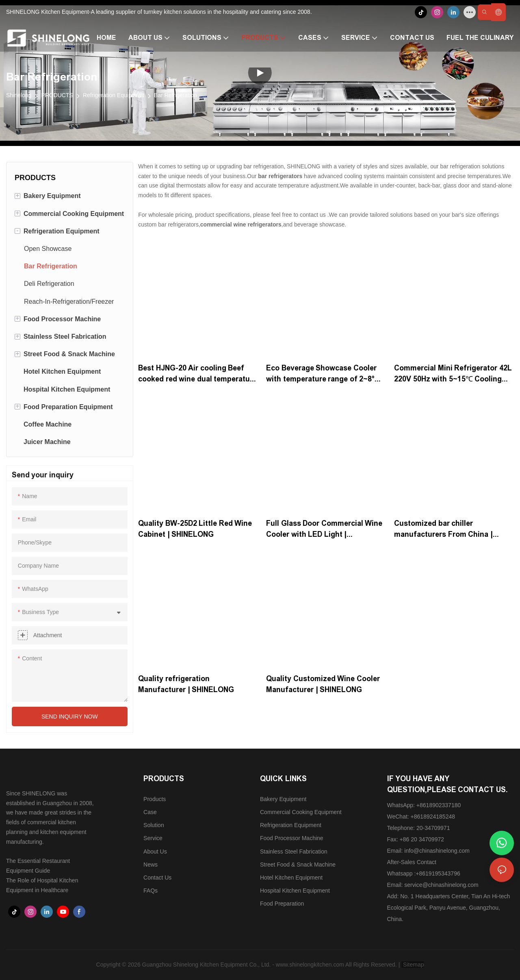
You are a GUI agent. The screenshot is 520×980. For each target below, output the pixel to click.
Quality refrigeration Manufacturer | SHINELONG (186, 684)
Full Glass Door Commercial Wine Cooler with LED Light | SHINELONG (324, 530)
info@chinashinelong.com (437, 851)
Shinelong (19, 95)
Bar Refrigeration (175, 95)
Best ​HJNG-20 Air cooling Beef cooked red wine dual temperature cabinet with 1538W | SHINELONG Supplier (197, 374)
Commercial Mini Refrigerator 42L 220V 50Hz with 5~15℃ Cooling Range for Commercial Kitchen (453, 374)
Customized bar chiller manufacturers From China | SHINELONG (443, 530)
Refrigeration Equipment (114, 95)
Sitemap (413, 965)
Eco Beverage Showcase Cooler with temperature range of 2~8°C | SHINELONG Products (325, 374)
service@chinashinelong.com (441, 885)
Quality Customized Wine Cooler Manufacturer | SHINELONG (323, 684)
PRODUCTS (57, 95)
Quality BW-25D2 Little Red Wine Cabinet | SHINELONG (195, 529)
